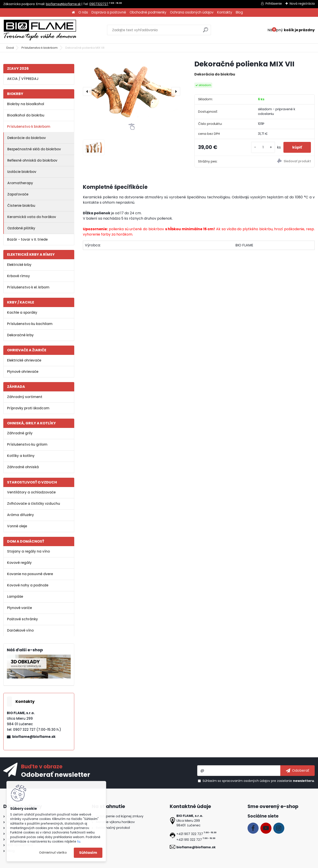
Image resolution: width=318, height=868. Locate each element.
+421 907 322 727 (190, 834)
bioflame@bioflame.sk (63, 4)
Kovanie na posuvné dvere (30, 574)
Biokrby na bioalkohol (26, 104)
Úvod (10, 48)
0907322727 (99, 4)
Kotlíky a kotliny (21, 456)
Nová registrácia (302, 4)
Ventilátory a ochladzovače (31, 492)
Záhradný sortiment (25, 397)
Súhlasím (88, 853)
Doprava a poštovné (109, 12)
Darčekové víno (20, 630)
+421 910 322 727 (189, 840)
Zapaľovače (18, 194)
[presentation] (87, 91)
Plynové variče (20, 608)
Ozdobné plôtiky (21, 228)
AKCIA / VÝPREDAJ (23, 79)
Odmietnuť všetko (53, 853)
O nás (83, 12)
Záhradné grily (20, 433)
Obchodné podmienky (148, 12)
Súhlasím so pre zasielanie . (259, 781)
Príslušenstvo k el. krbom (28, 287)
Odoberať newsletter (56, 774)
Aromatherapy (20, 183)
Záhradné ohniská (23, 467)
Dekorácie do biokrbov (27, 138)
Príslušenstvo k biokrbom (40, 48)
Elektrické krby (19, 265)
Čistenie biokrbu (21, 206)
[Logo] (40, 30)
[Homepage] (73, 13)
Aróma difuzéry (20, 515)
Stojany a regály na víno (28, 551)
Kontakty (225, 12)
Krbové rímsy (19, 276)
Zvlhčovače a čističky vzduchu (34, 504)
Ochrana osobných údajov (192, 12)
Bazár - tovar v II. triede (27, 239)
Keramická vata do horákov (32, 217)
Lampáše (15, 596)
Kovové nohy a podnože (28, 585)
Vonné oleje (17, 526)
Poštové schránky (22, 619)
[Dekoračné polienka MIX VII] (131, 91)
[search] (206, 32)
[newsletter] (298, 771)
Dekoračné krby (20, 335)
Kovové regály (19, 563)
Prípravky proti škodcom (28, 408)
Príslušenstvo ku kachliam (30, 324)
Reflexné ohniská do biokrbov (32, 160)
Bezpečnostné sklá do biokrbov (34, 149)
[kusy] (263, 147)
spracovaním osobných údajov (246, 781)
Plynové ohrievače (23, 372)
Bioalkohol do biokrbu (26, 115)
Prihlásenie (274, 4)
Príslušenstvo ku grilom (27, 444)
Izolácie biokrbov (22, 172)
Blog (239, 12)
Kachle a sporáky (22, 312)
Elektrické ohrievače (24, 360)
